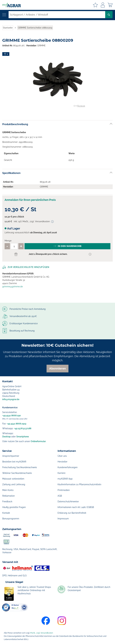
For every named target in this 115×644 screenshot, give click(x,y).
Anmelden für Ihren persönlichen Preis (30, 200)
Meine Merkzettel (95, 5)
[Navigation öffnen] (4, 15)
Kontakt (6, 513)
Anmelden (103, 5)
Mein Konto (8, 490)
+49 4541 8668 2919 (16, 424)
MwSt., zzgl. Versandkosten (42, 633)
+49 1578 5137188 (23, 428)
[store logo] (10, 5)
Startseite (8, 28)
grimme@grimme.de (13, 287)
